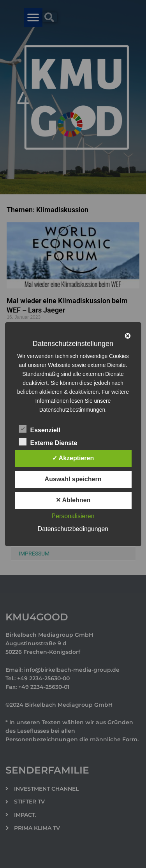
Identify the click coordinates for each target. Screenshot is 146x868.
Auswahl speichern (73, 479)
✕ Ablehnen (73, 500)
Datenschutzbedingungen (73, 529)
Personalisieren (73, 516)
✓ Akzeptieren (73, 458)
